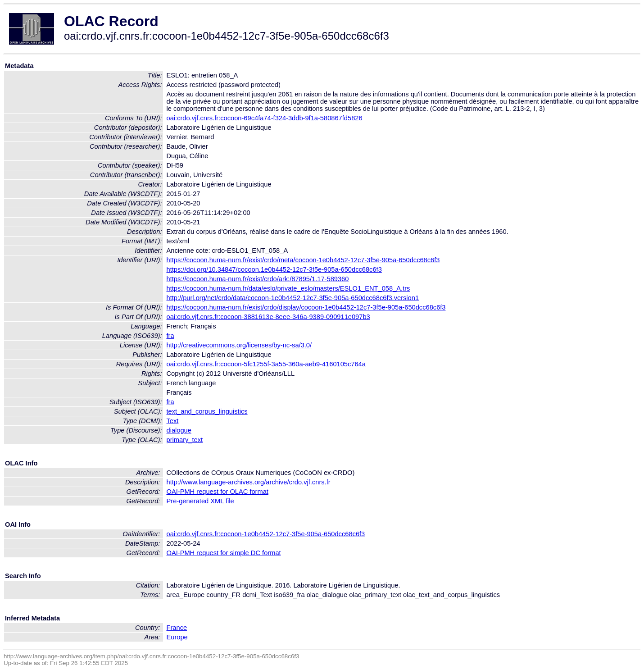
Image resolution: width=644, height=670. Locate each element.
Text (173, 421)
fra (170, 336)
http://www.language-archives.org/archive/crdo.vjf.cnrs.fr (249, 482)
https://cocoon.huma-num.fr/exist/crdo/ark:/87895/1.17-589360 (258, 279)
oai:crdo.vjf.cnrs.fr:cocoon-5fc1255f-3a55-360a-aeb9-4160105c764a (266, 364)
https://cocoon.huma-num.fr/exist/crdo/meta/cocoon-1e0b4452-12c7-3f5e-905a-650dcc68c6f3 (303, 260)
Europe (177, 637)
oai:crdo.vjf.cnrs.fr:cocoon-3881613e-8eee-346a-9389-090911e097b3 (268, 317)
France (177, 628)
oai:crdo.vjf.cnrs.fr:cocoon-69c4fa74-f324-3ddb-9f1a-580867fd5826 (265, 118)
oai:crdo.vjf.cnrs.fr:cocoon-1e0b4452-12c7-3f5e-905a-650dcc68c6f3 (266, 534)
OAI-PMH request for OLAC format (218, 492)
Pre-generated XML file (200, 501)
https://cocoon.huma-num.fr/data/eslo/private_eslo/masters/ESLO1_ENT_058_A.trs (288, 288)
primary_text (185, 440)
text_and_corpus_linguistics (207, 411)
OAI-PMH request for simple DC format (224, 553)
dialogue (179, 430)
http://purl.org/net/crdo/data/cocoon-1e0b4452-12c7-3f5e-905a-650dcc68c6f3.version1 (293, 298)
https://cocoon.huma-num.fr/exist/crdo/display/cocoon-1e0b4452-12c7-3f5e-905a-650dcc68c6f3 (306, 307)
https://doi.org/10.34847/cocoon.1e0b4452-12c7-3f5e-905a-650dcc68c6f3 (274, 269)
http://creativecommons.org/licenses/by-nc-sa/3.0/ (239, 345)
